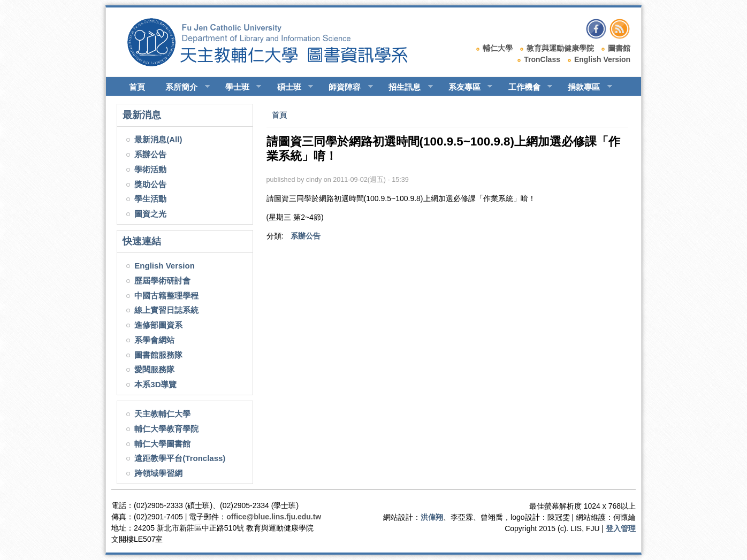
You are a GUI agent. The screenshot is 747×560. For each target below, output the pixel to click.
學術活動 (150, 169)
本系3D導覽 (155, 384)
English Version (602, 59)
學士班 (239, 87)
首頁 (137, 87)
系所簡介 (183, 87)
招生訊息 (406, 87)
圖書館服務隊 (158, 355)
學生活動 (150, 199)
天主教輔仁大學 (162, 414)
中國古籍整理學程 (166, 296)
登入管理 (621, 528)
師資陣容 (346, 87)
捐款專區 (585, 87)
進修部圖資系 (158, 325)
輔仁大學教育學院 (166, 429)
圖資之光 (150, 214)
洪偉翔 (432, 517)
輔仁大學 (498, 48)
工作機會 (526, 87)
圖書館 (619, 48)
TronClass (542, 59)
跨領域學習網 (158, 473)
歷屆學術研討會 (162, 281)
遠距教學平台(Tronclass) (180, 458)
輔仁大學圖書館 (162, 444)
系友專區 (466, 87)
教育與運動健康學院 (560, 48)
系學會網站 (154, 340)
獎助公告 (150, 184)
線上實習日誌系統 (166, 310)
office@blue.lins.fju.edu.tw (274, 517)
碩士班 (291, 87)
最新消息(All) (158, 139)
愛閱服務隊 (154, 369)
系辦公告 (150, 154)
